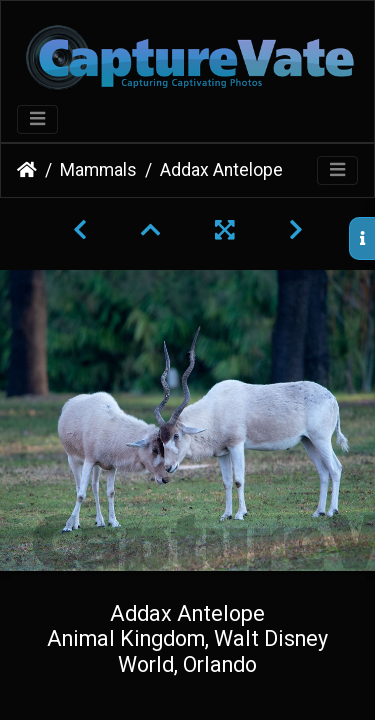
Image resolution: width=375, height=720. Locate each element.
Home (27, 170)
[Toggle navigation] (37, 119)
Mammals (98, 170)
